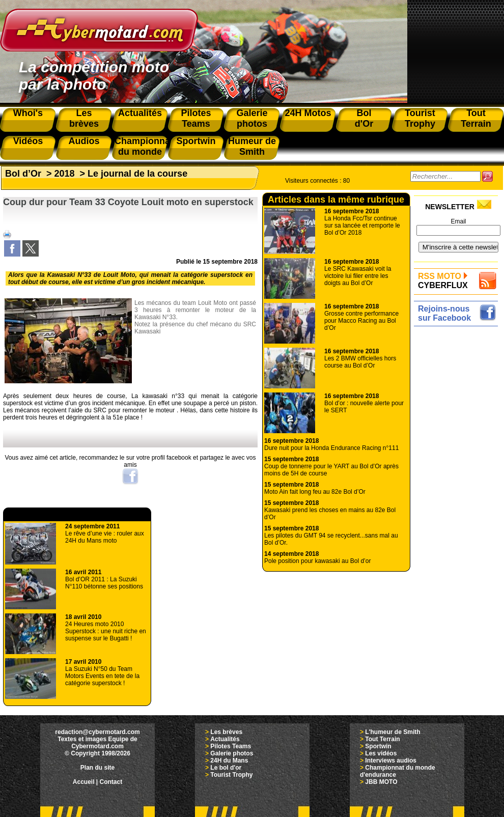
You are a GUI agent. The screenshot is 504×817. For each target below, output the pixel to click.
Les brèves (226, 732)
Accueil (84, 782)
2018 (65, 174)
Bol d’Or (23, 174)
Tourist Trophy (231, 775)
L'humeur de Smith (393, 732)
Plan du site (97, 768)
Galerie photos (232, 753)
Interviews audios (391, 760)
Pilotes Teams (231, 746)
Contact (111, 782)
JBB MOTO (381, 782)
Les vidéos (381, 753)
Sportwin (378, 746)
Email (458, 221)
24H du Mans (229, 760)
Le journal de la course (137, 174)
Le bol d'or (226, 768)
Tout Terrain (382, 739)
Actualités (225, 739)
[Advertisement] (458, 482)
